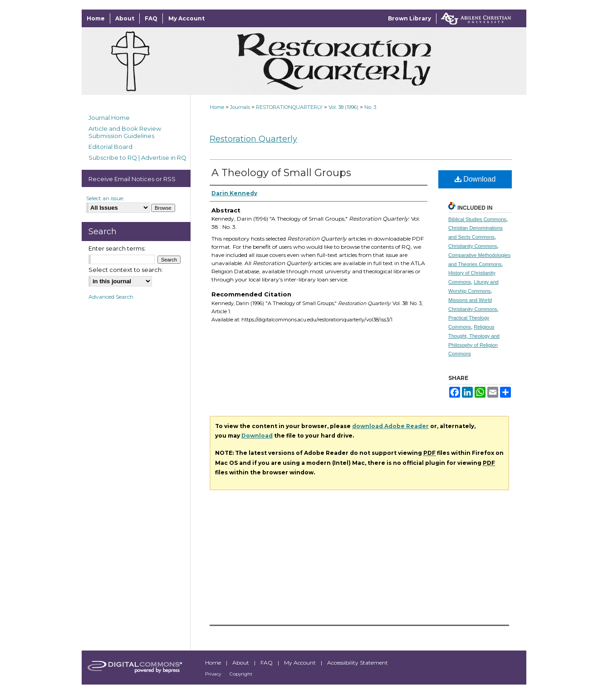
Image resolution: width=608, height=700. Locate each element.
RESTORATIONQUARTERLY (289, 107)
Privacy (214, 674)
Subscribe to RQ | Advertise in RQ (137, 158)
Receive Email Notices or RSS (132, 179)
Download (475, 179)
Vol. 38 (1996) (343, 107)
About (241, 663)
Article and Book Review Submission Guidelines (125, 132)
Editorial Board (110, 147)
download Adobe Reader (390, 426)
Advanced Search (111, 297)
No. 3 (370, 107)
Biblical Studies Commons (477, 219)
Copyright (241, 674)
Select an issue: (105, 198)
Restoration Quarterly (253, 139)
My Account (301, 663)
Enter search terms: (117, 248)
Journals (240, 107)
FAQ (267, 663)
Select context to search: (126, 270)
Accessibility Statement (358, 663)
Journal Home (109, 118)
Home (217, 107)
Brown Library (409, 18)
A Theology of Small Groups (281, 173)
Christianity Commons (473, 246)
